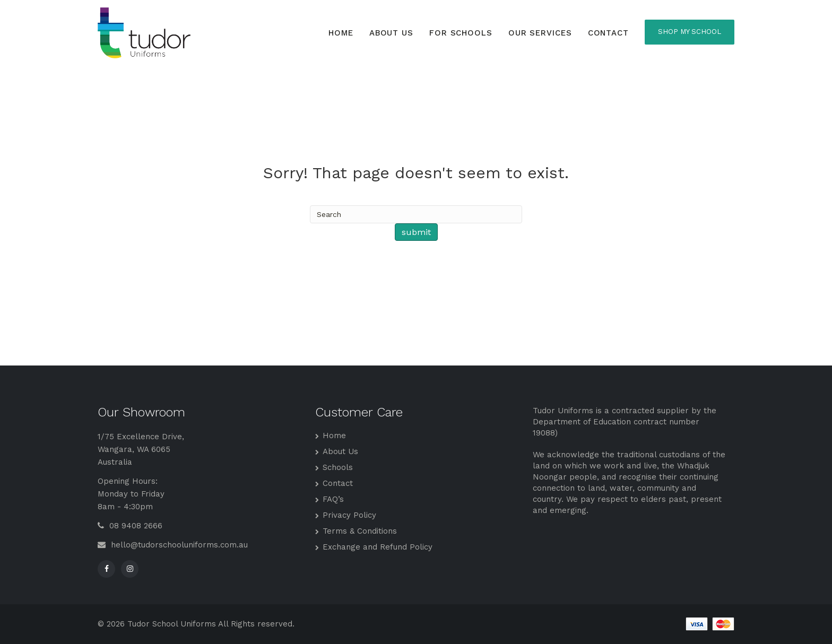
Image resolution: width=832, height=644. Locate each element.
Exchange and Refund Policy (378, 547)
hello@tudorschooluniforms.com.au (173, 545)
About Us (391, 33)
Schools (338, 467)
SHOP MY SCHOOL (690, 32)
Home (341, 33)
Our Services (540, 33)
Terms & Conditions (360, 531)
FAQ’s (333, 499)
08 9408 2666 (130, 526)
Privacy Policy (349, 515)
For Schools (461, 33)
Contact (608, 33)
